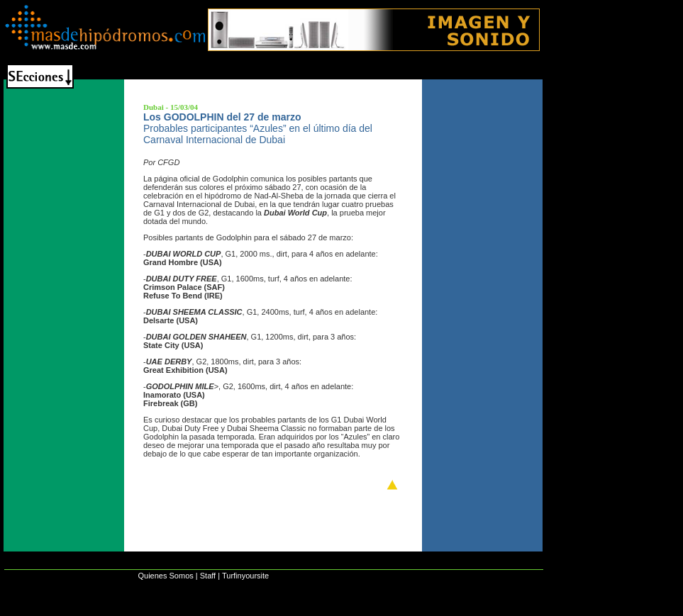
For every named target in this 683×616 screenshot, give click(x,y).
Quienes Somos (165, 576)
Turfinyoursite (245, 576)
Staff (208, 576)
